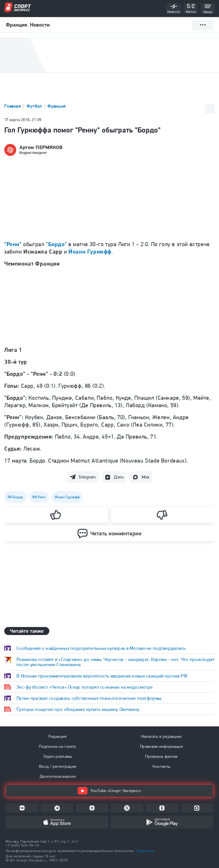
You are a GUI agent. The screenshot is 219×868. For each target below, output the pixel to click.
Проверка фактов (161, 756)
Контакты (161, 766)
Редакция (57, 736)
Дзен (119, 477)
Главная (13, 106)
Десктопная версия (58, 776)
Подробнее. (146, 851)
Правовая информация (161, 746)
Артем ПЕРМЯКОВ (41, 147)
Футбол (35, 106)
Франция (56, 106)
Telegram (87, 477)
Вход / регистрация (58, 766)
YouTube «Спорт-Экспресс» (109, 791)
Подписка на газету (57, 746)
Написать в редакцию (162, 736)
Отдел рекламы (58, 756)
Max (146, 477)
